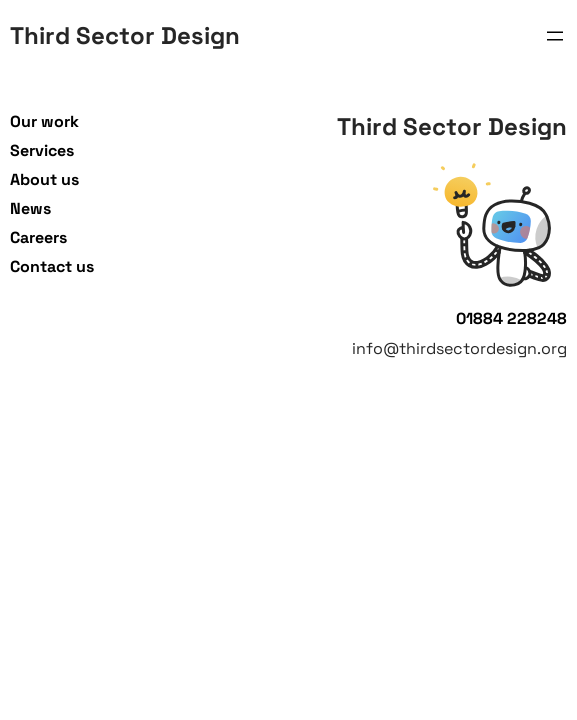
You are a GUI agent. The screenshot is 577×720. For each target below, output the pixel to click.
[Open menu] (555, 36)
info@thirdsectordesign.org (459, 348)
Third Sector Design (125, 35)
